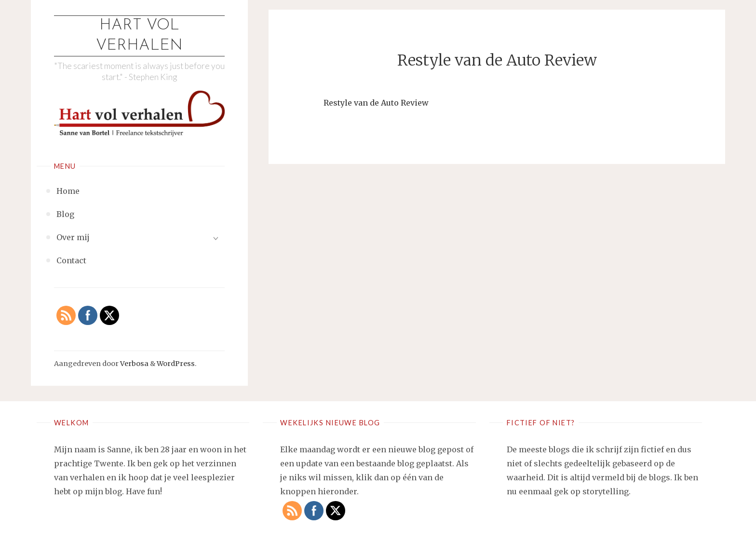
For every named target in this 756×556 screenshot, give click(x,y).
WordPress (176, 364)
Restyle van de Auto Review (376, 103)
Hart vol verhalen (139, 36)
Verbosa (134, 364)
